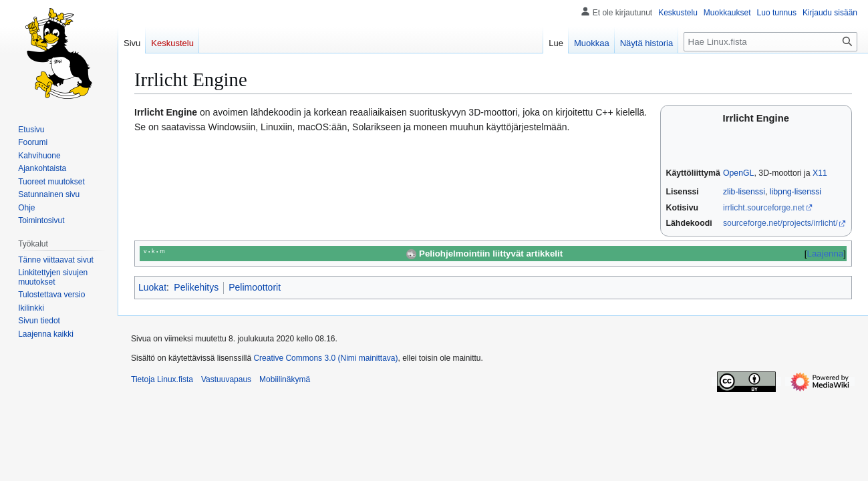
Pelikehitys (196, 287)
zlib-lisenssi (744, 192)
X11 (820, 173)
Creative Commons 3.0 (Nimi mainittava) (325, 358)
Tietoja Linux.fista (162, 379)
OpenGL (739, 173)
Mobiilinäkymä (285, 379)
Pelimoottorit (255, 287)
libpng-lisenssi (795, 192)
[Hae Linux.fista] (770, 42)
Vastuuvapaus (226, 379)
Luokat (152, 287)
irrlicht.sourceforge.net (764, 208)
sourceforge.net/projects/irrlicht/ (780, 223)
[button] (46, 334)
